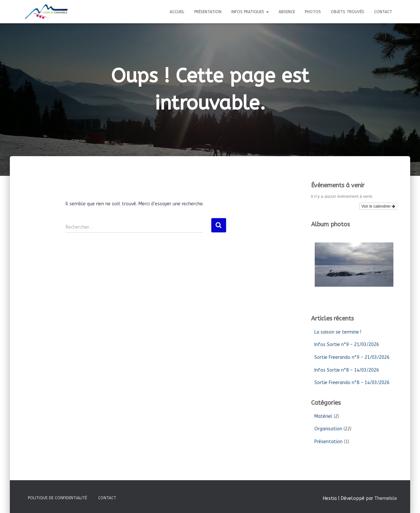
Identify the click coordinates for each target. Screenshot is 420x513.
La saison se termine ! (338, 332)
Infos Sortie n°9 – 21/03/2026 (347, 345)
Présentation (208, 12)
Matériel (323, 416)
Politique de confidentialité (57, 498)
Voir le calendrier (378, 206)
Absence (287, 12)
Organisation (328, 429)
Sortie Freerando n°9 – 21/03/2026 (352, 357)
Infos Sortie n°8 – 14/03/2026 (347, 370)
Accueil (177, 12)
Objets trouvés (347, 12)
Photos (313, 12)
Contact (383, 12)
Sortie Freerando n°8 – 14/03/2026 (352, 383)
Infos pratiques (250, 12)
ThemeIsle (386, 498)
